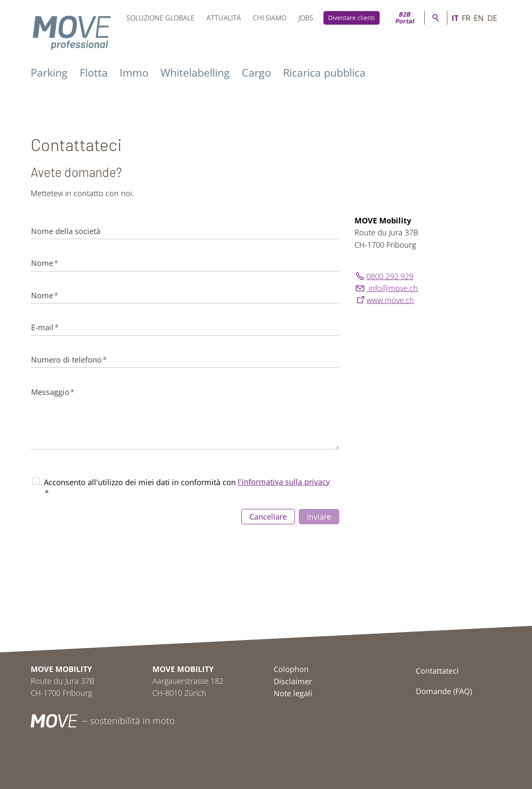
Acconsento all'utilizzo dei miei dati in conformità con (187, 487)
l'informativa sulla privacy (284, 482)
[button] (438, 721)
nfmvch (392, 288)
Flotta (94, 72)
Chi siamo (270, 18)
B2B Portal (404, 18)
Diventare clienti (352, 18)
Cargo (256, 72)
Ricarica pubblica (324, 72)
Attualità (224, 18)
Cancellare (268, 517)
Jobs (306, 18)
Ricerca (436, 18)
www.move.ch (390, 300)
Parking (49, 72)
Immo (134, 72)
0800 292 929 (390, 276)
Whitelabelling (195, 72)
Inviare (319, 517)
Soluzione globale (160, 18)
